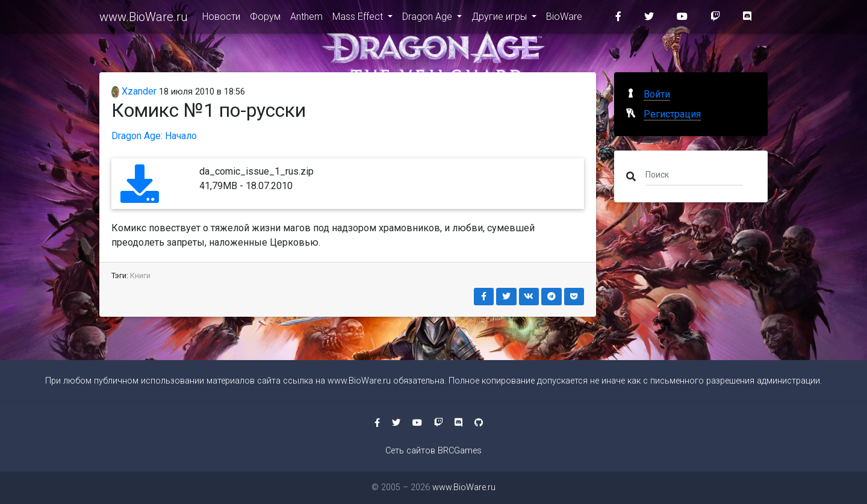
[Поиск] (694, 174)
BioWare (564, 19)
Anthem (306, 19)
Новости (221, 19)
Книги (140, 275)
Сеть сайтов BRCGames (433, 451)
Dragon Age (428, 19)
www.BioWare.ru (144, 19)
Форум (265, 19)
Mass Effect (359, 19)
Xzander (134, 91)
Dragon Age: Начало (154, 136)
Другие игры (500, 19)
